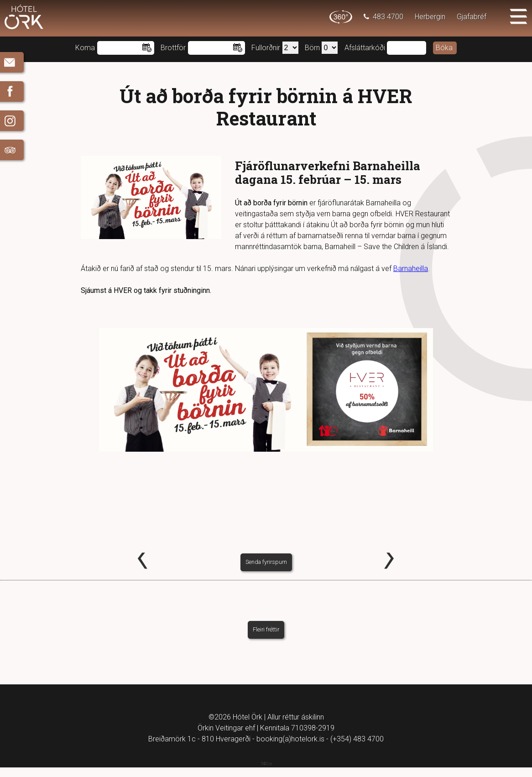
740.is (266, 774)
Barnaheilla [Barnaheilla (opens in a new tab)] (411, 269)
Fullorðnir (266, 48)
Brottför (173, 48)
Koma (85, 48)
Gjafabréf (472, 17)
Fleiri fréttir (266, 639)
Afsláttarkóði (365, 48)
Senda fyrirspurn (266, 572)
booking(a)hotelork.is (290, 748)
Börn (312, 48)
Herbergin (430, 17)
